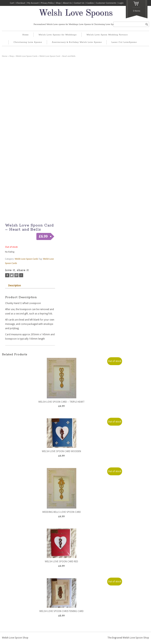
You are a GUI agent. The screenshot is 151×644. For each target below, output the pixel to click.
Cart (12, 3)
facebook (7, 275)
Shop (58, 3)
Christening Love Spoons (28, 42)
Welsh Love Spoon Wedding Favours (107, 35)
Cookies (90, 3)
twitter (12, 275)
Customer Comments (106, 3)
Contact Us (79, 3)
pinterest (16, 275)
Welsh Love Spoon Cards (27, 56)
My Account (33, 3)
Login (121, 3)
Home (26, 35)
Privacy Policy (47, 3)
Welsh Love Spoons (76, 13)
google (21, 275)
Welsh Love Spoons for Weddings (58, 35)
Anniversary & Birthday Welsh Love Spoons (77, 42)
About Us (67, 3)
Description (15, 285)
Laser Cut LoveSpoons (124, 42)
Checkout (21, 3)
